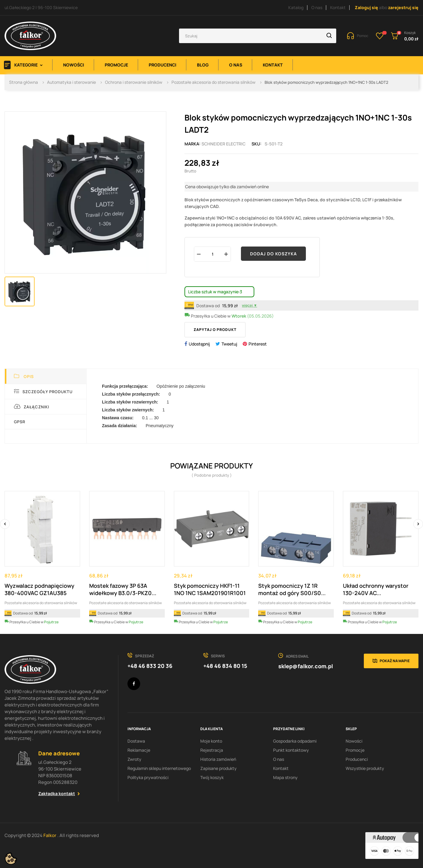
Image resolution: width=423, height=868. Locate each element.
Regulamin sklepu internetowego (159, 768)
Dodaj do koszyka (273, 254)
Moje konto (211, 741)
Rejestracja (212, 750)
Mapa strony (285, 777)
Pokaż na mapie (395, 661)
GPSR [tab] (20, 422)
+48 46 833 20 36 (150, 666)
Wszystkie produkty (365, 768)
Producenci (357, 759)
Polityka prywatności (148, 777)
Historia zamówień (218, 759)
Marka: (193, 144)
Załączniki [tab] (32, 407)
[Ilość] (212, 254)
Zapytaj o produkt (215, 330)
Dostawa (136, 741)
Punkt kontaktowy (291, 750)
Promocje (355, 750)
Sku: (257, 144)
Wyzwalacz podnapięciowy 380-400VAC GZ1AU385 (39, 589)
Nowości (354, 741)
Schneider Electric (223, 144)
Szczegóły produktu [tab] (43, 391)
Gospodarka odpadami (295, 741)
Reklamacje (139, 750)
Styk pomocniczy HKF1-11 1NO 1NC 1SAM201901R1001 (210, 589)
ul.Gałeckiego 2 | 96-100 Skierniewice (41, 7)
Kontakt (338, 7)
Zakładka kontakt (57, 793)
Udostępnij (199, 344)
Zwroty (134, 759)
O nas (317, 7)
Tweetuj (229, 344)
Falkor (50, 835)
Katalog (296, 7)
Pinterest (258, 344)
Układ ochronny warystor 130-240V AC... (376, 589)
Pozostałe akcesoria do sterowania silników (41, 603)
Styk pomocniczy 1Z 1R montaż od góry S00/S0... (292, 589)
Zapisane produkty (218, 768)
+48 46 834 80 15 (225, 666)
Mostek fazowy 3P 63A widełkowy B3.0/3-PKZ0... (123, 589)
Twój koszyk (212, 777)
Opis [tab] (24, 376)
